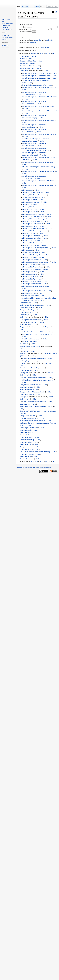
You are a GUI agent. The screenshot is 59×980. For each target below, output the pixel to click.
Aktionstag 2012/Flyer (29, 279)
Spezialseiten (6, 45)
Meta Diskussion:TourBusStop (30, 368)
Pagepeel (23, 327)
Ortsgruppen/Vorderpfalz (28, 307)
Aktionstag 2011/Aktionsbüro (31, 202)
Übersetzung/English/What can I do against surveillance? (38, 411)
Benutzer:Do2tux (25, 435)
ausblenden (37, 40)
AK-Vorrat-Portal (6, 35)
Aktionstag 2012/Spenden (31, 265)
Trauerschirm (24, 344)
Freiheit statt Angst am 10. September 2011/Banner (39, 120)
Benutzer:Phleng (25, 456)
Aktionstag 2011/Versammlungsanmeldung (36, 248)
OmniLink (25, 351)
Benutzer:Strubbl (25, 430)
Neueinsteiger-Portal (7, 24)
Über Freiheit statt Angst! (32, 467)
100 (46, 54)
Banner (22, 59)
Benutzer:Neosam (26, 444)
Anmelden (55, 2)
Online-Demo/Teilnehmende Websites (32, 305)
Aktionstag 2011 (27, 190)
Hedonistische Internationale (29, 418)
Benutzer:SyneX (25, 315)
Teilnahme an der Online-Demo (30, 346)
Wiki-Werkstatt (6, 25)
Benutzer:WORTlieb (26, 449)
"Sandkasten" (6, 27)
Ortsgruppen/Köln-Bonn (30, 322)
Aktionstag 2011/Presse (30, 226)
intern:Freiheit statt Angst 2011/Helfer (34, 85)
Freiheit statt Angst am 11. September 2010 (36, 76)
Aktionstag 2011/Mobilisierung (32, 236)
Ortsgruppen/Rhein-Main (28, 61)
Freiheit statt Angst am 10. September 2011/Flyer (38, 185)
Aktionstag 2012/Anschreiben (32, 284)
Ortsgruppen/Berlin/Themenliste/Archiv (32, 392)
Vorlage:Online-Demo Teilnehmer (31, 385)
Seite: (21, 27)
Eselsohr (23, 353)
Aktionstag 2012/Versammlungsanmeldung (36, 262)
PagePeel (23, 363)
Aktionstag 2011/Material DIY (32, 221)
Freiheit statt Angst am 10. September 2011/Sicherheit (39, 134)
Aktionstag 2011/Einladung (31, 245)
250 (50, 54)
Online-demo (24, 317)
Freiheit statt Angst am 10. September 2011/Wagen (38, 171)
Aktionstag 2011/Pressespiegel (32, 231)
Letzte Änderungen (7, 29)
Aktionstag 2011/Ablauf (30, 205)
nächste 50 (35, 54)
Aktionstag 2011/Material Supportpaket (35, 219)
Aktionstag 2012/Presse (30, 257)
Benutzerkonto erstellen (45, 2)
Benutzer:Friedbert (26, 442)
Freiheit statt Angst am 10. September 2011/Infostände (40, 97)
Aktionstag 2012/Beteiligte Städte (33, 255)
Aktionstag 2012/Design (30, 272)
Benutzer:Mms (25, 56)
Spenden (4, 39)
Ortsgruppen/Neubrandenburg (32, 320)
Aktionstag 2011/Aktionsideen (32, 195)
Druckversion (5, 47)
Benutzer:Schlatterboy (27, 440)
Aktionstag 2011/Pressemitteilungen (34, 228)
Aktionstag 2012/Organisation (32, 260)
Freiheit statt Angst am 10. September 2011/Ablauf (38, 181)
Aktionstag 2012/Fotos (29, 293)
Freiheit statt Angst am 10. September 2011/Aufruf (38, 88)
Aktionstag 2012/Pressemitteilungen (34, 291)
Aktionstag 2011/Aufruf (30, 200)
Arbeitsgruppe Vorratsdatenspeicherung (33, 421)
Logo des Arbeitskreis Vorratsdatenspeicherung (35, 452)
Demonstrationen (26, 303)
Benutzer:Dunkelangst (27, 394)
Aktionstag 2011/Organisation (32, 241)
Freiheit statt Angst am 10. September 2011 (36, 78)
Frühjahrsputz (27, 361)
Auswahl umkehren (26, 31)
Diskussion (25, 7)
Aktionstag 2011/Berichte (30, 243)
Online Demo (24, 71)
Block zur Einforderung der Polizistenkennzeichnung (39, 167)
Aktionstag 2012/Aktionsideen (32, 281)
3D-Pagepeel (24, 397)
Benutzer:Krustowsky (27, 387)
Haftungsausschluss (45, 467)
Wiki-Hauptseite (6, 20)
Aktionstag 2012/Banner (30, 274)
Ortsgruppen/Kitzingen (27, 68)
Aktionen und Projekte (27, 66)
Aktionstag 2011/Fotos (29, 233)
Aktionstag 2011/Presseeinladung (33, 224)
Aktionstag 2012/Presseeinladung (33, 267)
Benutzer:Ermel (25, 404)
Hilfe (56, 12)
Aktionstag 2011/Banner (30, 212)
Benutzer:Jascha (25, 370)
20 (40, 54)
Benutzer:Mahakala (26, 437)
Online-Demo (24, 20)
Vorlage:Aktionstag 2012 (30, 253)
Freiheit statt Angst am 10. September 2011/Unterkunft (40, 111)
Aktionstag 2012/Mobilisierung (32, 269)
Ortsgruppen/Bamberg (27, 310)
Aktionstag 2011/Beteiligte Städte (33, 193)
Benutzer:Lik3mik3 (26, 390)
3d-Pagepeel (24, 373)
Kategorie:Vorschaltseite (28, 416)
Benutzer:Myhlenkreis (27, 454)
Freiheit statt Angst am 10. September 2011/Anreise (39, 106)
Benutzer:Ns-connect (27, 459)
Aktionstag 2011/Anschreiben (32, 238)
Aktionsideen (24, 63)
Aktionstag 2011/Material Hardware (33, 216)
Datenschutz (21, 467)
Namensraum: (24, 29)
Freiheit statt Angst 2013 (30, 296)
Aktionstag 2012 (27, 250)
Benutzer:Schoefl (26, 325)
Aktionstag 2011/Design (30, 209)
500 (53, 54)
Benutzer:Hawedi (26, 312)
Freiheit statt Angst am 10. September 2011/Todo (38, 162)
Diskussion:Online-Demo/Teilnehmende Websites (38, 334)
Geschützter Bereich (7, 37)
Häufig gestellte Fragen (30, 341)
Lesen (34, 7)
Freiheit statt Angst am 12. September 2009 (36, 73)
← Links (33, 56)
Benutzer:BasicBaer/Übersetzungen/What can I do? (36, 406)
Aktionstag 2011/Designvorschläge (33, 214)
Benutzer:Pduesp (26, 432)
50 (43, 54)
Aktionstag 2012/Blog (29, 277)
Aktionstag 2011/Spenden (31, 207)
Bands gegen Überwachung (29, 428)
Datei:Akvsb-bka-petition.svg (31, 339)
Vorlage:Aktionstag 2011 (30, 197)
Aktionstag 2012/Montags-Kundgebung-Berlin (37, 286)
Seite (19, 7)
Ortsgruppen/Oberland (27, 447)
